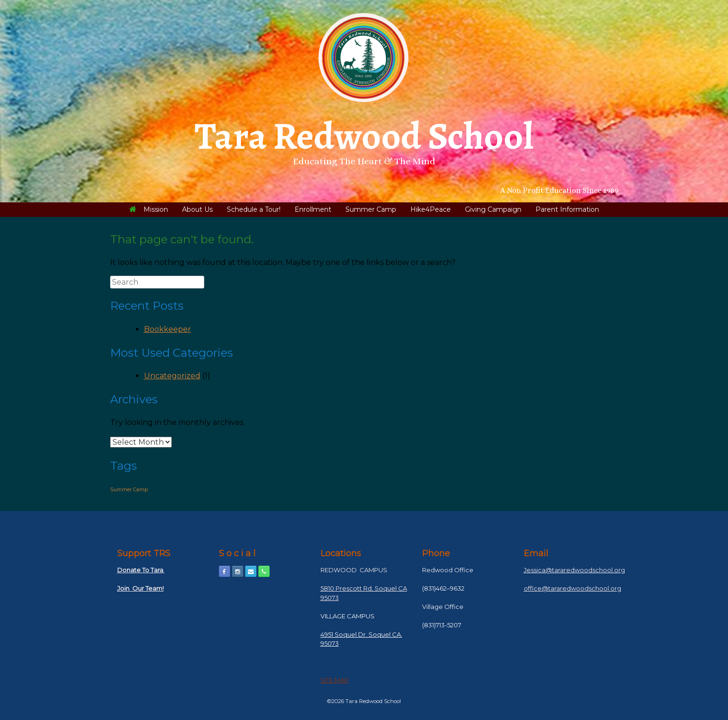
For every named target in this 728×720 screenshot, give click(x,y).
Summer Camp (371, 209)
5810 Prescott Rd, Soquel (359, 588)
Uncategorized (172, 376)
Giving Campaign (493, 209)
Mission (149, 209)
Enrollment (313, 209)
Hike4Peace (431, 209)
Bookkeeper (168, 329)
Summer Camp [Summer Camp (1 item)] (129, 490)
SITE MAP (335, 680)
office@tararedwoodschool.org (572, 588)
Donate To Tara (141, 570)
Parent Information (567, 209)
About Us (197, 209)
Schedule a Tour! (254, 209)
